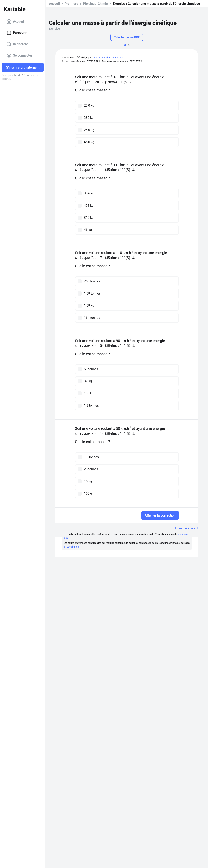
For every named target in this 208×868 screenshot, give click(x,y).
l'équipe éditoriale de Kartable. (108, 58)
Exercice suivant (187, 528)
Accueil (15, 21)
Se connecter (19, 56)
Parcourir (17, 33)
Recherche (18, 44)
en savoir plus (71, 547)
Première (71, 4)
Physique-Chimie (95, 4)
